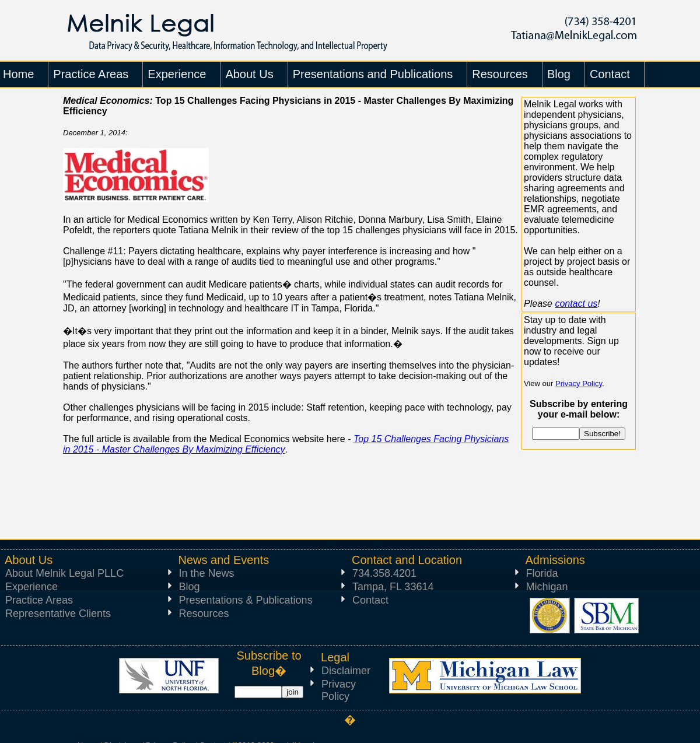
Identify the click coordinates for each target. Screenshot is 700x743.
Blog (190, 587)
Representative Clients (58, 614)
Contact (370, 600)
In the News (207, 573)
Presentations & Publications (246, 600)
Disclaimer (346, 671)
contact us (576, 304)
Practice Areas (39, 600)
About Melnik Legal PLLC (64, 573)
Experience (32, 587)
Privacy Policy (579, 383)
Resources (204, 614)
